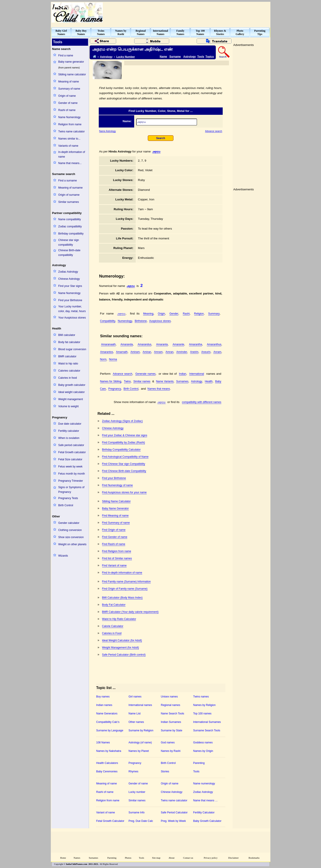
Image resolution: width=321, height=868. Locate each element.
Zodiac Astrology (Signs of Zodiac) (122, 421)
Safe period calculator (71, 445)
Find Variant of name (114, 566)
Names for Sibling (111, 381)
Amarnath (122, 352)
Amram (158, 352)
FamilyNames (180, 32)
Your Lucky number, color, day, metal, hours (72, 309)
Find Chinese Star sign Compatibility (124, 464)
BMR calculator (67, 356)
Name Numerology (69, 117)
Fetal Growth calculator (72, 452)
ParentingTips (260, 32)
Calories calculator (69, 371)
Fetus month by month (71, 474)
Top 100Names (200, 32)
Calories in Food (112, 633)
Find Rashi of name (114, 544)
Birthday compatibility (71, 234)
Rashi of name (67, 110)
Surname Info (137, 812)
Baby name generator (71, 62)
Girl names (135, 697)
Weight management (71, 399)
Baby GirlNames (61, 32)
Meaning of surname (70, 188)
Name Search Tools (173, 714)
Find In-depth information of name (122, 573)
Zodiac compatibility (70, 226)
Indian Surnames (171, 722)
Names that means (159, 389)
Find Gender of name (115, 537)
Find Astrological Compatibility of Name (125, 457)
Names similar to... (69, 139)
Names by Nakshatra (109, 751)
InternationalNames (160, 32)
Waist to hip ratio (68, 364)
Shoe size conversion (71, 537)
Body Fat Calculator (114, 605)
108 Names (103, 743)
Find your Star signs (70, 286)
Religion (199, 314)
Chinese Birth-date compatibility (69, 253)
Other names (136, 722)
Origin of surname (69, 195)
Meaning (148, 314)
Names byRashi (121, 32)
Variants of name (68, 146)
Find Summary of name (116, 523)
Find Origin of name (114, 530)
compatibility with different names (202, 402)
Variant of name (106, 812)
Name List (135, 714)
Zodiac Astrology (68, 272)
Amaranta (162, 344)
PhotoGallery (240, 32)
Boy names (103, 697)
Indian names (104, 705)
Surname (175, 57)
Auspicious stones (160, 321)
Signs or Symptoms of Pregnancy (71, 490)
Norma (113, 359)
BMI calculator (67, 335)
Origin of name (67, 96)
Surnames (182, 381)
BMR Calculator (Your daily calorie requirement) (130, 612)
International (197, 374)
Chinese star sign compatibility (69, 242)
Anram (217, 352)
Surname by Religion (141, 730)
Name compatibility (69, 219)
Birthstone (141, 321)
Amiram (135, 352)
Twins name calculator (71, 132)
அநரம (156, 152)
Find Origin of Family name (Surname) (125, 589)
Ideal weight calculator (71, 392)
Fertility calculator (69, 431)
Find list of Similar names (117, 558)
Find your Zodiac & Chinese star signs (125, 435)
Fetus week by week (70, 467)
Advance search (214, 131)
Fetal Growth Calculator (110, 821)
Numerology (125, 321)
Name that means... (70, 163)
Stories (165, 771)
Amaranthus (214, 344)
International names (140, 705)
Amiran (147, 352)
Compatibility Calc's (108, 722)
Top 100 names (202, 714)
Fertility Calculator (204, 812)
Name (164, 57)
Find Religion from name (117, 551)
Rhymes (134, 771)
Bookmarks (254, 858)
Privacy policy (211, 858)
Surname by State (172, 730)
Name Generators (107, 714)
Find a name (66, 56)
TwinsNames (101, 32)
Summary (214, 314)
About (172, 858)
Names (77, 858)
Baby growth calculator (72, 385)
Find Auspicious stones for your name (124, 492)
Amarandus (144, 344)
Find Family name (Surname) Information (127, 582)
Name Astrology (108, 131)
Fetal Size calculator (70, 459)
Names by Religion (205, 705)
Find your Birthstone (70, 300)
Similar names (142, 381)
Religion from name (70, 124)
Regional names (171, 705)
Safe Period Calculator (174, 812)
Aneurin (206, 352)
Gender (174, 314)
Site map (156, 858)
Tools (201, 57)
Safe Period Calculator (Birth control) (124, 655)
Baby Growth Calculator (207, 821)
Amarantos (107, 352)
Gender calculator (69, 523)
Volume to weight (68, 406)
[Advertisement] (189, 12)
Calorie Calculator (113, 626)
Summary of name (69, 89)
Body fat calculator (69, 342)
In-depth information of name (72, 154)
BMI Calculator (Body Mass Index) (122, 598)
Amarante (178, 344)
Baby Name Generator (115, 508)
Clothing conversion (70, 530)
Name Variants (165, 381)
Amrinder (182, 352)
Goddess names (203, 743)
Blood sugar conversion (72, 349)
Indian (183, 374)
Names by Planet (139, 751)
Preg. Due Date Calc (141, 821)
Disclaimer (234, 858)
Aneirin (194, 352)
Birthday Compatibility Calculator (121, 450)
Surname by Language (110, 730)
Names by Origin (203, 751)
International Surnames (207, 722)
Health (209, 381)
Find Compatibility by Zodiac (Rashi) (124, 442)
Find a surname (67, 181)
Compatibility (108, 321)
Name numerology (204, 784)
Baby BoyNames (81, 32)
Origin (161, 314)
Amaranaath (108, 344)
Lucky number (137, 792)
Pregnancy (115, 389)
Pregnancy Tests (68, 498)
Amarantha (196, 344)
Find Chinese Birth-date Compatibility (124, 471)
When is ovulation (69, 438)
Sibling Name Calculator (116, 501)
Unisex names (169, 697)
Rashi (186, 314)
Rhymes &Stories (220, 32)
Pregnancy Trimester (71, 481)
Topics (210, 57)
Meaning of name (69, 82)
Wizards (63, 556)
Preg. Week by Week (173, 821)
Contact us (188, 858)
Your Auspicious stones (72, 318)
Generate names (145, 374)
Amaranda (127, 344)
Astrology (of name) (140, 743)
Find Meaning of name (115, 516)
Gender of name (68, 103)
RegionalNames (141, 32)
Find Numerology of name (117, 485)
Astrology (106, 57)
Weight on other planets (72, 544)
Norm (103, 359)
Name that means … (206, 800)
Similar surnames (69, 202)
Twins (127, 381)
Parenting (199, 763)
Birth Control (66, 505)
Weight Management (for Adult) (121, 648)
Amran (170, 352)
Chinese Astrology (69, 279)
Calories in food (67, 378)
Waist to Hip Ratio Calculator (119, 619)
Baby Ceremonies (107, 771)
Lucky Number (126, 57)
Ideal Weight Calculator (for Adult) (122, 640)
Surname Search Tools (207, 730)
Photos (128, 858)
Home (63, 858)
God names (168, 743)
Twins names (201, 697)
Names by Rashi (171, 751)
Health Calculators (107, 763)
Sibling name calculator (72, 74)
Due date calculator (70, 424)
